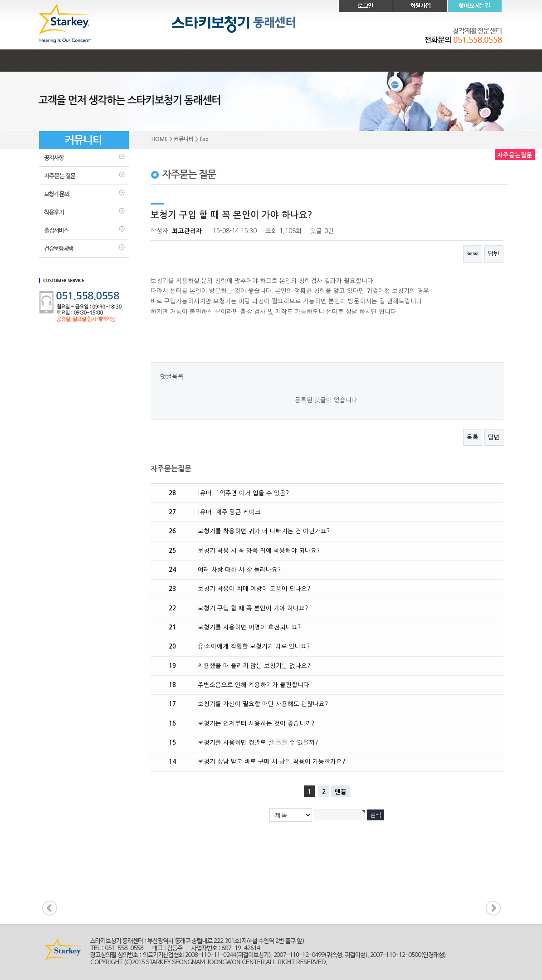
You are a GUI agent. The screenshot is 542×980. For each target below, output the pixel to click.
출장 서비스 (84, 230)
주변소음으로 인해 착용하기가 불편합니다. (254, 685)
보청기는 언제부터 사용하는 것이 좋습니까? (256, 724)
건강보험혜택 (84, 249)
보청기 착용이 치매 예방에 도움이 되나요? (254, 589)
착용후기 (84, 212)
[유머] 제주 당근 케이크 (229, 512)
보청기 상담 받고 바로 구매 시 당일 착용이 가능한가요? (271, 762)
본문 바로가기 (0, 0)
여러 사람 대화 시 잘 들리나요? (239, 570)
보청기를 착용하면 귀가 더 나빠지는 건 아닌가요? (264, 531)
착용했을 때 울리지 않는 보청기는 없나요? (254, 666)
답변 (494, 254)
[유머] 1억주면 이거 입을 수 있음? (243, 493)
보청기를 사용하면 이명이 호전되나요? (249, 627)
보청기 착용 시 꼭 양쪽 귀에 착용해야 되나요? (259, 551)
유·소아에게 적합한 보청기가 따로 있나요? (254, 646)
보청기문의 (84, 194)
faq (84, 176)
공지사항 (84, 158)
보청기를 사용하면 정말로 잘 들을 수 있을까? (258, 743)
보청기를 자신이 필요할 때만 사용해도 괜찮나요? (263, 704)
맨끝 (341, 792)
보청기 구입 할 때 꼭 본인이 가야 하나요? (253, 608)
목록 (473, 254)
